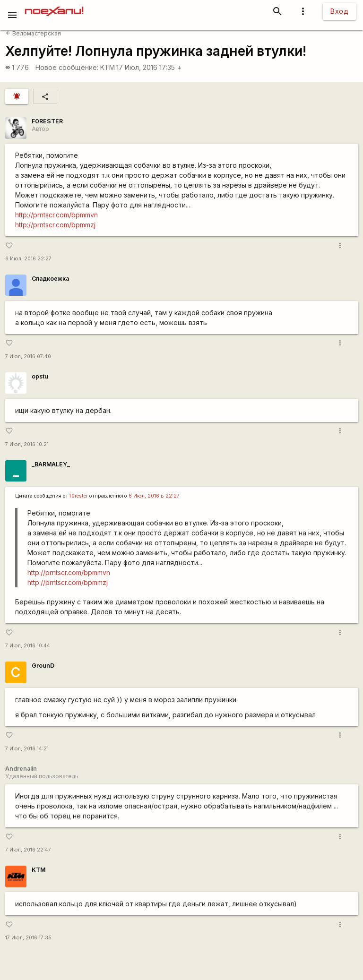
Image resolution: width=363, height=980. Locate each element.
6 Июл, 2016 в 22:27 (154, 496)
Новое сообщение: (67, 67)
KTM (108, 67)
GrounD (43, 666)
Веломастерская (33, 33)
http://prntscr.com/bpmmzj (55, 225)
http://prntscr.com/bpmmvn (56, 215)
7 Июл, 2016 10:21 (27, 444)
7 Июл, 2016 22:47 (28, 850)
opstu (40, 376)
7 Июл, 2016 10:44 (28, 646)
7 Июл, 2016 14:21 (27, 749)
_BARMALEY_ (51, 464)
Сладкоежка (50, 279)
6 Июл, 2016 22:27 (28, 259)
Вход (339, 11)
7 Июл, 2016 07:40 (28, 357)
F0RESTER (47, 121)
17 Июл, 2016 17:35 (149, 67)
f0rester (79, 496)
